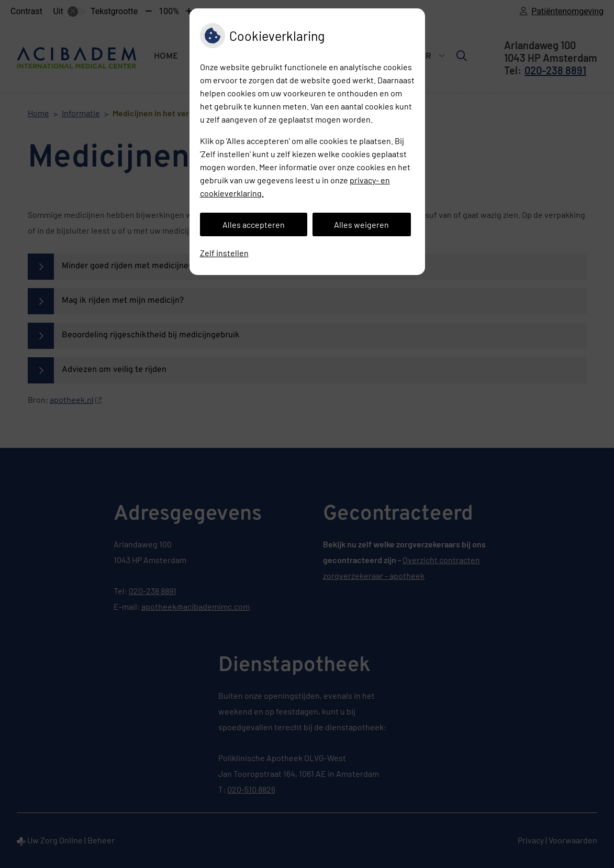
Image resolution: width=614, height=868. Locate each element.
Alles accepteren (254, 224)
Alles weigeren (361, 224)
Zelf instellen (224, 253)
